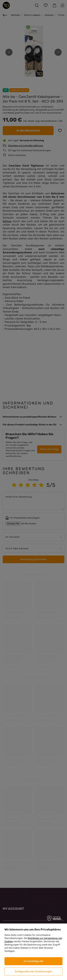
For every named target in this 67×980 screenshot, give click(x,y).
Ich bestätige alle (33, 961)
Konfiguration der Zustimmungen (33, 972)
